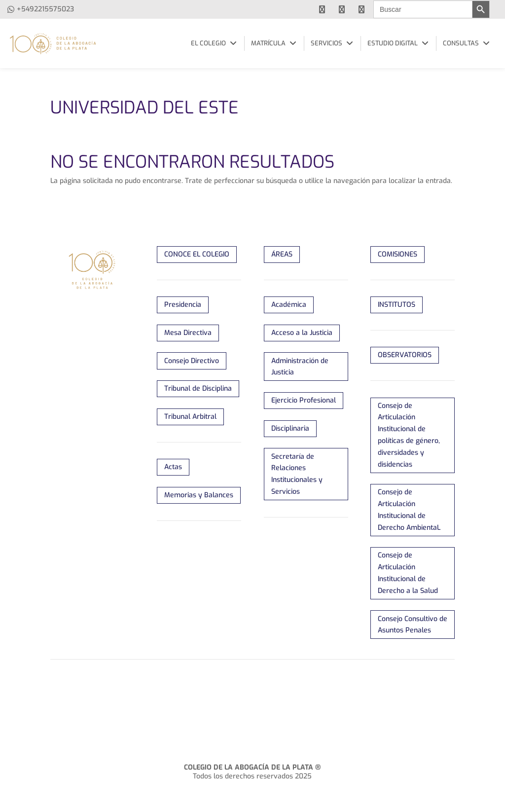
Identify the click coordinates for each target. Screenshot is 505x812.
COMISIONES (397, 254)
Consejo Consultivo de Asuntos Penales (413, 625)
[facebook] (322, 9)
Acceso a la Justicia (302, 333)
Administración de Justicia (300, 367)
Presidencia (183, 305)
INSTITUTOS (397, 305)
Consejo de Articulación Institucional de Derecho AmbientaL (409, 510)
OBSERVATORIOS (405, 355)
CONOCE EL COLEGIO (197, 254)
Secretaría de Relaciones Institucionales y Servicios (297, 474)
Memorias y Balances (199, 495)
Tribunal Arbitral (190, 417)
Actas (173, 467)
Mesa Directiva (188, 333)
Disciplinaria (290, 428)
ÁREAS (282, 254)
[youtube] (342, 9)
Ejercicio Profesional (304, 400)
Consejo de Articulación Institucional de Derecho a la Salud (408, 573)
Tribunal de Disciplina (198, 388)
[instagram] (361, 9)
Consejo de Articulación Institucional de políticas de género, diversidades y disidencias (409, 435)
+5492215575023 (45, 9)
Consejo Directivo (192, 361)
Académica (289, 305)
